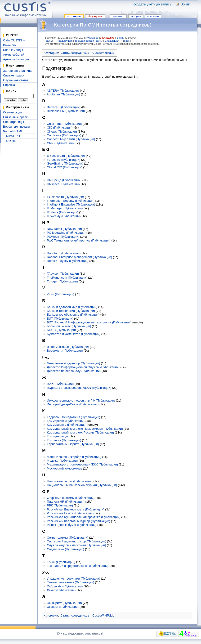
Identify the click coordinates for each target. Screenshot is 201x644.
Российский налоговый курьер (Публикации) (78, 521)
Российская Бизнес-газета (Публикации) (76, 509)
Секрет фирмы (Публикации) (68, 538)
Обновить (153, 16)
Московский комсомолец (65, 468)
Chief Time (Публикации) (64, 124)
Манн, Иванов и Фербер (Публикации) (74, 457)
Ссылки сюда (12, 112)
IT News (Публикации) (63, 212)
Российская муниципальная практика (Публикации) (84, 517)
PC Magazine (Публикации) (66, 233)
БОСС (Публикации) (61, 330)
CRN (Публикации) (60, 143)
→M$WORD (11, 136)
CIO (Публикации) (60, 127)
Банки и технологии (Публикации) (71, 311)
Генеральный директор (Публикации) (74, 363)
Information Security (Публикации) (71, 201)
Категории (51, 53)
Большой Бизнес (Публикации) (69, 326)
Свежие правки (14, 75)
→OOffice (10, 141)
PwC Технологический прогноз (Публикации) (79, 240)
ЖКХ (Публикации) (60, 384)
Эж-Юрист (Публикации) (64, 603)
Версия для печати (16, 127)
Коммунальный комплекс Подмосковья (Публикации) (85, 429)
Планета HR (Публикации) (66, 502)
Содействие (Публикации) (65, 549)
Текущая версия (84, 41)
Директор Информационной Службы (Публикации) (83, 367)
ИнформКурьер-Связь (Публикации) (73, 404)
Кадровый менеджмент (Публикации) (74, 417)
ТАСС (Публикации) (61, 562)
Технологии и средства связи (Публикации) (78, 566)
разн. (49, 41)
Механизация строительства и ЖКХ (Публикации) (82, 464)
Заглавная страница (17, 71)
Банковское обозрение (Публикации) (73, 315)
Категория (74, 16)
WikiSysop (92, 38)
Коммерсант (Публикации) (66, 421)
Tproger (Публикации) (62, 281)
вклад (120, 38)
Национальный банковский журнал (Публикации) (82, 485)
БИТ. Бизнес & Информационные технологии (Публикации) (89, 322)
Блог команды (13, 50)
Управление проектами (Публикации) (74, 579)
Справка (9, 85)
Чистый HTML (13, 131)
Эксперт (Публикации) (63, 607)
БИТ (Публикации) (60, 319)
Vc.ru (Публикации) (60, 294)
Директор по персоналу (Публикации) (74, 371)
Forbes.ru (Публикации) (64, 160)
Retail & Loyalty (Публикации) (68, 261)
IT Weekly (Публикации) (64, 216)
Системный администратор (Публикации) (76, 541)
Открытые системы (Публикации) (71, 498)
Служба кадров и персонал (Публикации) (76, 545)
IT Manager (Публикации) (65, 208)
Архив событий (14, 55)
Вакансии (10, 45)
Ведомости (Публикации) (65, 351)
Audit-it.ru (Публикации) (63, 94)
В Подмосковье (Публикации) (68, 347)
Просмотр (118, 16)
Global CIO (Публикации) (65, 167)
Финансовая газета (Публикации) (71, 582)
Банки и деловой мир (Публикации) (72, 307)
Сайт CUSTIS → (14, 40)
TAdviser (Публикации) (63, 274)
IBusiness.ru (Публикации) (65, 197)
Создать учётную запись (153, 4)
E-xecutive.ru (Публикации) (66, 156)
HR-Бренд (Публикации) (64, 180)
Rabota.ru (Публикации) (64, 253)
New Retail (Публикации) (64, 229)
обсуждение (107, 38)
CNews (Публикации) (62, 132)
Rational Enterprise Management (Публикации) (79, 257)
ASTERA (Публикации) (63, 91)
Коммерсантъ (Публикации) (67, 425)
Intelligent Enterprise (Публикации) (71, 204)
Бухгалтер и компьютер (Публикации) (74, 334)
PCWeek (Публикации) (63, 237)
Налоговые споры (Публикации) (70, 481)
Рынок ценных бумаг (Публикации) (72, 525)
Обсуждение (95, 16)
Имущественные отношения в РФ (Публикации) (81, 400)
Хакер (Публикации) (61, 590)
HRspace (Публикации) (63, 184)
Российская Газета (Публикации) (70, 513)
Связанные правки (16, 117)
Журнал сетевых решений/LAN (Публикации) (79, 388)
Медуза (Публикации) (62, 461)
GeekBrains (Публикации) (65, 163)
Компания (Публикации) (64, 440)
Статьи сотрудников (75, 53)
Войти (185, 4)
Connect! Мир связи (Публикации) (71, 139)
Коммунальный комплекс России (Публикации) (80, 432)
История (136, 16)
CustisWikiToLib (103, 53)
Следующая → (114, 41)
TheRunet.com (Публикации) (67, 278)
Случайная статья (16, 80)
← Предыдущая (63, 41)
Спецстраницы (13, 122)
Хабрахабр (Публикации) (65, 586)
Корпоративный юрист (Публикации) (73, 444)
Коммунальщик (58, 436)
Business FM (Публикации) (66, 111)
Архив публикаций (16, 59)
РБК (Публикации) (60, 505)
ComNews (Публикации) (64, 135)
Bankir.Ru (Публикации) (64, 107)
